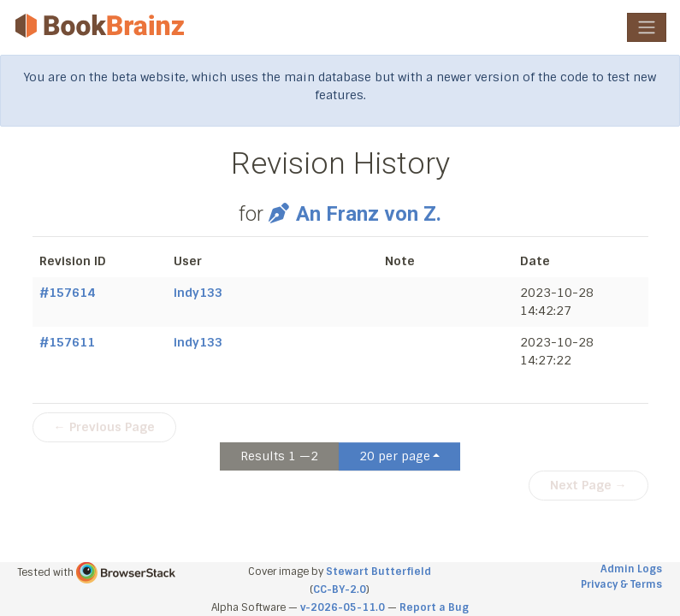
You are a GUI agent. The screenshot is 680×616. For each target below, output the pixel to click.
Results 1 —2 (279, 456)
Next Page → (588, 485)
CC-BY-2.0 (340, 589)
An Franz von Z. (355, 214)
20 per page (395, 456)
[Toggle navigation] (647, 27)
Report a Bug (434, 607)
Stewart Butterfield (378, 572)
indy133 (198, 293)
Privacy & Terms (621, 584)
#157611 (67, 342)
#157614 (67, 293)
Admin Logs (631, 569)
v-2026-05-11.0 (343, 607)
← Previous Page (104, 427)
